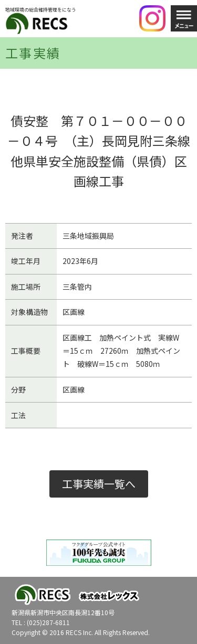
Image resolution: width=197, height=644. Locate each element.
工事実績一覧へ (99, 484)
